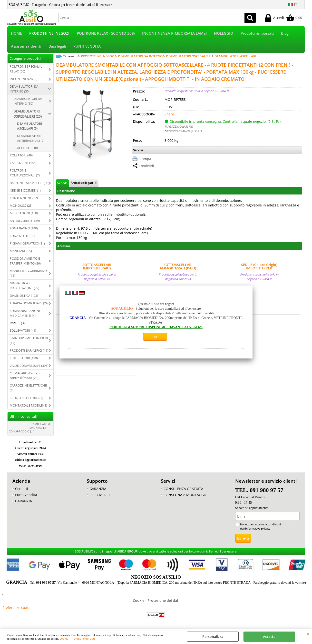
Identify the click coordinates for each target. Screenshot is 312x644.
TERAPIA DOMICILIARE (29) (29, 303)
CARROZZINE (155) (23, 163)
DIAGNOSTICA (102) (24, 296)
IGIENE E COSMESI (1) (25, 190)
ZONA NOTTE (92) (22, 236)
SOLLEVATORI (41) (23, 330)
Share (169, 114)
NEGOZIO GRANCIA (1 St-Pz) (183, 131)
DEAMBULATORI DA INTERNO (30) (28, 101)
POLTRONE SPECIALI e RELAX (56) (26, 69)
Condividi (146, 166)
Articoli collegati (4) (84, 183)
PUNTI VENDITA (87, 46)
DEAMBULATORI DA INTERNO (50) (24, 89)
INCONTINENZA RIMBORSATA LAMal (174, 33)
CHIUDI (308, 634)
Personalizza (213, 637)
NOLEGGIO (224, 33)
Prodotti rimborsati (257, 33)
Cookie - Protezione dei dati (77, 639)
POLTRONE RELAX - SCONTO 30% (106, 33)
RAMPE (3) (17, 323)
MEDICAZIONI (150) (24, 213)
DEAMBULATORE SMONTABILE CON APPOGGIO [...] (30, 428)
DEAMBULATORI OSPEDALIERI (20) (28, 114)
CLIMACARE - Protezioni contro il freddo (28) (27, 376)
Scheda (62, 183)
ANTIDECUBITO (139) (25, 221)
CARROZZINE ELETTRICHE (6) (28, 388)
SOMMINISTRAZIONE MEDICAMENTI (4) (25, 313)
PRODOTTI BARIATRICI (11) (29, 350)
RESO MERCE (100, 495)
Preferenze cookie (17, 608)
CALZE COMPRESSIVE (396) (29, 366)
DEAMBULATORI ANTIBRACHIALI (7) (31, 138)
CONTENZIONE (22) (24, 198)
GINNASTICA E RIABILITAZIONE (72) (24, 286)
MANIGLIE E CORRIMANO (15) (28, 273)
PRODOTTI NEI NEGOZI (49, 33)
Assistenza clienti (26, 46)
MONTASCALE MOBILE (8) (28, 405)
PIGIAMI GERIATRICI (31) (27, 243)
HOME (16, 33)
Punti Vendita (26, 495)
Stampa (145, 159)
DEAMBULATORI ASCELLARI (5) (29, 126)
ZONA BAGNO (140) (24, 228)
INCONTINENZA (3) (24, 79)
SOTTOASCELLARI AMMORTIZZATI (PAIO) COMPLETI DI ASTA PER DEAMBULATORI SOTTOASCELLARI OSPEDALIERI (178, 266)
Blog (285, 33)
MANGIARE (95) (21, 251)
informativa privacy (258, 528)
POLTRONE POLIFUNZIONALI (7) (25, 173)
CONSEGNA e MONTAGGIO (185, 495)
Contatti (22, 489)
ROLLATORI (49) (21, 155)
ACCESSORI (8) (27, 148)
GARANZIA (24, 501)
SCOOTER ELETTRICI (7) (26, 398)
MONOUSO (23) (21, 205)
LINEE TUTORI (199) (24, 358)
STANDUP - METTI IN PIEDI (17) (29, 340)
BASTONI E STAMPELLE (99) (29, 183)
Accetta (269, 637)
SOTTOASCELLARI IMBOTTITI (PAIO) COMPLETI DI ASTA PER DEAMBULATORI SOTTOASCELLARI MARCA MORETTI (97, 266)
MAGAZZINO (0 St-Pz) (179, 126)
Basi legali (57, 46)
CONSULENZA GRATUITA (183, 489)
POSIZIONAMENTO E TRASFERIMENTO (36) (25, 261)
